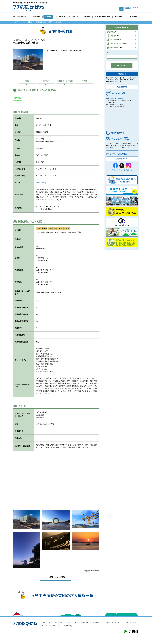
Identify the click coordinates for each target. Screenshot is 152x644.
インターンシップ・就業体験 (67, 17)
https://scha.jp (41, 183)
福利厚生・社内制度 (65, 81)
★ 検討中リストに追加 (55, 577)
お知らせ (87, 17)
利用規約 (69, 626)
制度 (27, 81)
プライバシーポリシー (52, 626)
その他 (84, 81)
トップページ (18, 22)
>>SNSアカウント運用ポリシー (122, 170)
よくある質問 (132, 17)
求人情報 (37, 17)
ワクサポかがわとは (21, 17)
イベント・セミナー (102, 17)
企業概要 (46, 81)
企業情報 (48, 17)
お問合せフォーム (122, 159)
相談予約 (118, 17)
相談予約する (122, 87)
